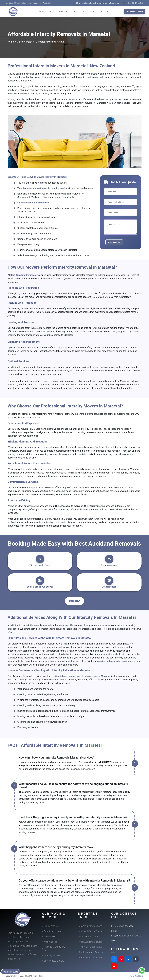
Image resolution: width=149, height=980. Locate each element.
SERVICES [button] (63, 11)
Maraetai (31, 42)
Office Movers (51, 937)
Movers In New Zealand (90, 926)
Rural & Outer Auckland (90, 958)
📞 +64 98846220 (133, 3)
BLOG (92, 11)
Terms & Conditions (135, 976)
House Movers (51, 926)
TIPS (84, 11)
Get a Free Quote (12, 971)
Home (11, 42)
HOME (42, 11)
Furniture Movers (53, 931)
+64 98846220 (105, 762)
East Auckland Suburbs (90, 947)
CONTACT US (104, 11)
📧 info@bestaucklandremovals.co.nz (98, 3)
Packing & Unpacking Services (55, 948)
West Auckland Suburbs (91, 942)
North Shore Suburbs (89, 937)
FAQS (75, 11)
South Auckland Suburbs (91, 952)
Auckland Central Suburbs (92, 931)
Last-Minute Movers (54, 961)
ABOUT (51, 11)
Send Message (114, 242)
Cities (20, 42)
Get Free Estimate (134, 12)
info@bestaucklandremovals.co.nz (37, 766)
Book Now (74, 601)
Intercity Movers (52, 955)
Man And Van (51, 942)
